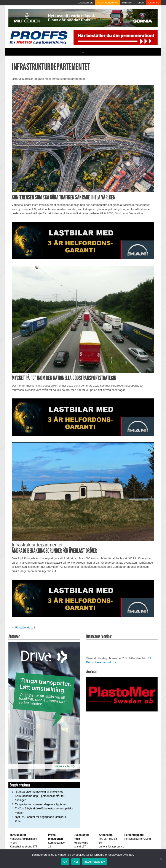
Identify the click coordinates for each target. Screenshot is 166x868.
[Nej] (161, 859)
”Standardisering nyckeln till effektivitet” (39, 792)
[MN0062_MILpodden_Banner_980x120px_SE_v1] (83, 18)
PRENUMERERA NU (108, 3)
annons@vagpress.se (112, 847)
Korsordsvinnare (85, 3)
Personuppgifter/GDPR (138, 839)
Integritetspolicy (95, 862)
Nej (76, 862)
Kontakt (140, 3)
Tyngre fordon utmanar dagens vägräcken (41, 804)
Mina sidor (127, 3)
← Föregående (21, 627)
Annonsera (153, 3)
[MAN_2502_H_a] (83, 240)
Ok (65, 862)
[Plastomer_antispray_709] (122, 694)
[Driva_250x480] (44, 710)
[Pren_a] (115, 37)
